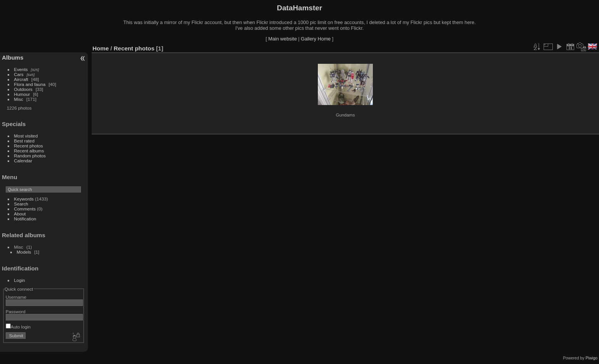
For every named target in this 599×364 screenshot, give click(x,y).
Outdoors (23, 89)
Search (21, 204)
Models (24, 252)
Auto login (18, 327)
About (20, 214)
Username (16, 297)
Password (16, 311)
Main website (283, 39)
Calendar (23, 161)
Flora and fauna (30, 84)
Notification (25, 219)
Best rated (24, 141)
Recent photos (29, 146)
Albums (13, 57)
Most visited (26, 136)
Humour (22, 94)
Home (101, 48)
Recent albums (29, 151)
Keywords (24, 199)
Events (21, 69)
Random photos (30, 156)
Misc (19, 99)
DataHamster (299, 8)
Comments (25, 209)
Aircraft (21, 79)
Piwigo (592, 358)
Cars (19, 74)
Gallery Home (316, 39)
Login (20, 280)
